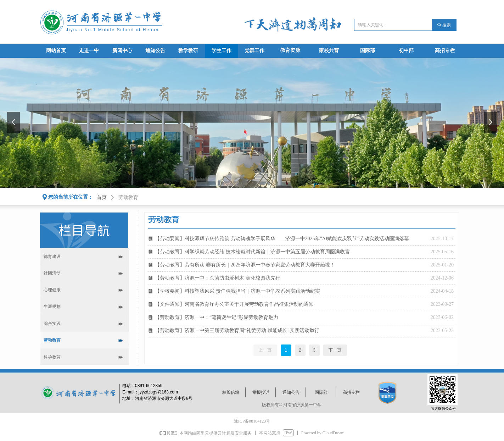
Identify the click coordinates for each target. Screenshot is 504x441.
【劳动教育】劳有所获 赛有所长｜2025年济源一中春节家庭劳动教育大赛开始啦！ (245, 265)
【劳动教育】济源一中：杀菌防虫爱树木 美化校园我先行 (218, 278)
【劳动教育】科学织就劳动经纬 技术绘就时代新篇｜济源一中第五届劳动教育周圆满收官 (252, 252)
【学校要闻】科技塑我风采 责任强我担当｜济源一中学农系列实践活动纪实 (237, 291)
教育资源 (290, 50)
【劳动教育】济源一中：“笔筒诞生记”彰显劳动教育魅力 (217, 317)
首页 (102, 197)
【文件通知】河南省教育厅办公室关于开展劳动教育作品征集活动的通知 (234, 304)
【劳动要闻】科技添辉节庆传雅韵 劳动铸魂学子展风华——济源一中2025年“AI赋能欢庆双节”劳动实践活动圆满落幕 (282, 239)
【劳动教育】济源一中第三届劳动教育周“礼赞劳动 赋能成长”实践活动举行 (237, 330)
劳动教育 (128, 197)
